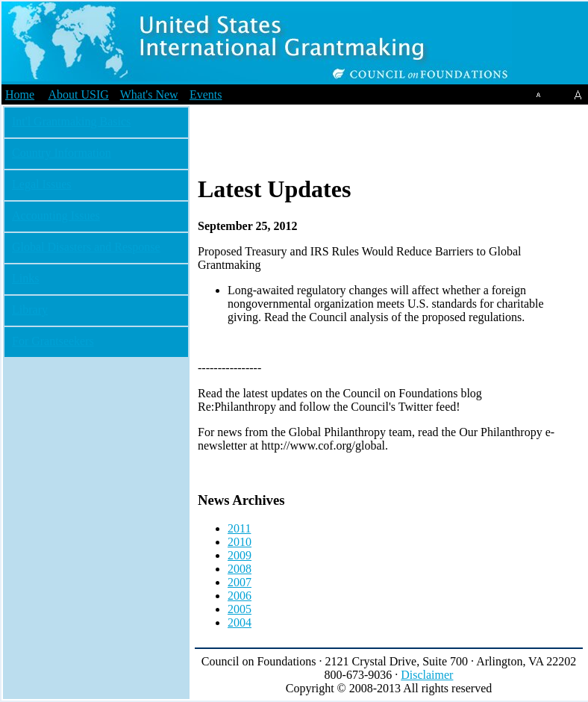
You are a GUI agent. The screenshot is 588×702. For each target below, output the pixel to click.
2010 (240, 542)
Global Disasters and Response (86, 247)
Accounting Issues (56, 215)
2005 (240, 609)
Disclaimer (427, 675)
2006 (240, 596)
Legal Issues (42, 184)
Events (206, 94)
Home (20, 94)
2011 (239, 528)
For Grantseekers (53, 341)
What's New (149, 94)
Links (25, 278)
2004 (240, 622)
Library (30, 310)
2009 (240, 555)
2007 (240, 582)
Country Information (62, 153)
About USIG (78, 94)
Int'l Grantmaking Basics (71, 121)
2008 (240, 569)
